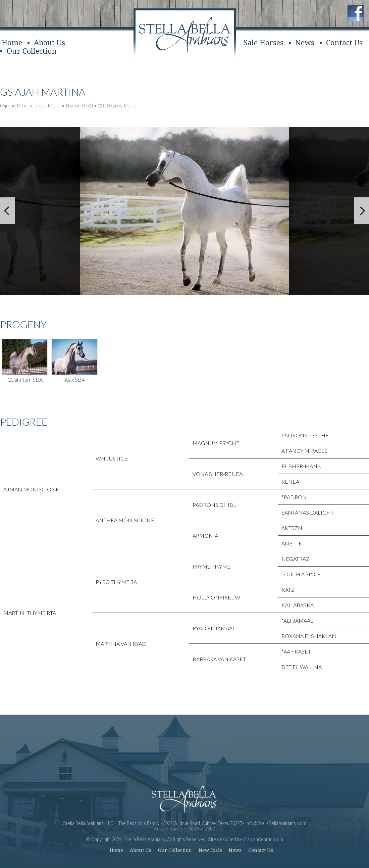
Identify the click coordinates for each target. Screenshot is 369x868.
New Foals (210, 850)
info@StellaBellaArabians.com (276, 823)
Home (12, 43)
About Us (49, 43)
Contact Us (344, 43)
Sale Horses (263, 43)
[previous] (7, 211)
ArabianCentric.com (263, 839)
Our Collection (32, 51)
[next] (362, 211)
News (305, 43)
